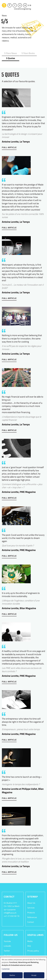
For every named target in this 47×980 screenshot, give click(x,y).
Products (31, 907)
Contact (31, 916)
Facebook (8, 949)
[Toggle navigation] (43, 6)
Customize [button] (6, 969)
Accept (34, 975)
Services (31, 902)
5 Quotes (37, 52)
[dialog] (23, 968)
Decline (12, 975)
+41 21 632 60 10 (12, 910)
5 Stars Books (23, 52)
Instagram (8, 954)
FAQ (29, 940)
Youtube (7, 935)
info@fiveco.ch (10, 907)
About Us (31, 897)
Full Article (9, 141)
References (32, 911)
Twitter (7, 945)
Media (30, 935)
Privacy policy (33, 945)
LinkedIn (7, 940)
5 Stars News (9, 52)
